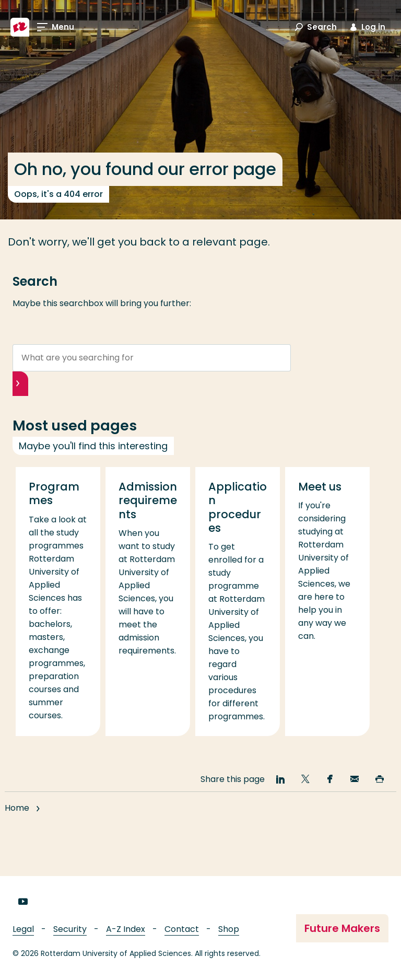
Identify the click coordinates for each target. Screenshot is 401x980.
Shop (229, 929)
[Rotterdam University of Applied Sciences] (20, 27)
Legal (23, 929)
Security (70, 929)
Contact (182, 929)
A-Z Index (126, 929)
